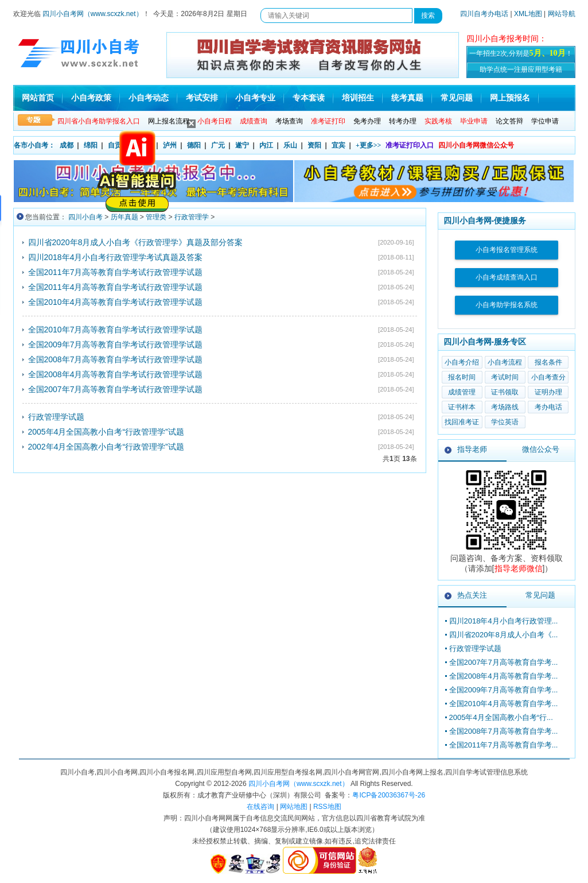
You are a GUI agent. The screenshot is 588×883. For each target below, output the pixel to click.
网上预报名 (510, 98)
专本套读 (309, 98)
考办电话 (548, 407)
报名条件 (548, 362)
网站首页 (38, 98)
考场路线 (505, 407)
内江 (266, 145)
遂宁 (242, 145)
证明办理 (548, 392)
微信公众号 (541, 449)
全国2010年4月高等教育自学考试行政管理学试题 (116, 302)
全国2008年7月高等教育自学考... (504, 731)
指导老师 (472, 449)
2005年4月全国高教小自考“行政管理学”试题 (106, 432)
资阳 (314, 145)
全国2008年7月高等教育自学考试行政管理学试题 (116, 359)
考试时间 (505, 377)
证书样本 (462, 407)
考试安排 (202, 98)
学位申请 (545, 121)
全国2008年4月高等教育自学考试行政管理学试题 (116, 374)
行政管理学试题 (56, 417)
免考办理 (367, 121)
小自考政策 (91, 98)
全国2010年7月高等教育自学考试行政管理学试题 (116, 330)
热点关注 (472, 595)
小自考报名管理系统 (507, 250)
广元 (218, 145)
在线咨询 (260, 807)
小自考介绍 (462, 362)
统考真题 (407, 98)
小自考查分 (548, 377)
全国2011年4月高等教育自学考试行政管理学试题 (116, 287)
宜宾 (338, 145)
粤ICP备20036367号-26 (389, 795)
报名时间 (462, 377)
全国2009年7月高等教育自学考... (504, 690)
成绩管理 (462, 392)
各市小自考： (34, 145)
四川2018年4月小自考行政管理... (504, 621)
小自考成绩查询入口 (507, 277)
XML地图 (528, 14)
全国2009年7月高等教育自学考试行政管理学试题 (116, 344)
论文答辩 (509, 121)
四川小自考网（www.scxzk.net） (93, 14)
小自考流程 (505, 362)
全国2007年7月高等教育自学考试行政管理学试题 (116, 389)
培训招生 (358, 98)
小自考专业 (255, 98)
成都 (67, 145)
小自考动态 (149, 98)
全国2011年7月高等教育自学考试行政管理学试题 (116, 272)
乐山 (290, 145)
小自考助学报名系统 (507, 305)
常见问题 (457, 98)
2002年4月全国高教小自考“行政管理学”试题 (106, 447)
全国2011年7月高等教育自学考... (504, 745)
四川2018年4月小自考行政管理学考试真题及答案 (116, 257)
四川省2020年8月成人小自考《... (504, 635)
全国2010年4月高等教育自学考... (504, 704)
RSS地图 (327, 807)
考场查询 (289, 121)
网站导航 (562, 14)
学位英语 (505, 422)
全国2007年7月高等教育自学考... (504, 662)
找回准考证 (462, 422)
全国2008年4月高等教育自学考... (504, 676)
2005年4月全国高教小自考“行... (501, 717)
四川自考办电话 (484, 14)
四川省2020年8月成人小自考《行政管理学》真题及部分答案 (136, 242)
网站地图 (294, 807)
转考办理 (403, 121)
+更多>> (369, 145)
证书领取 (505, 392)
